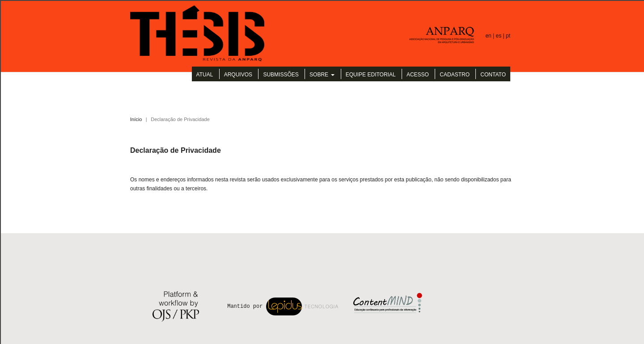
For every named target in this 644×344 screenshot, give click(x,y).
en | (490, 36)
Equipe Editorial (371, 75)
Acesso (418, 75)
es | (501, 36)
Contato (493, 75)
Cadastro (455, 75)
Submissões (281, 75)
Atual (205, 75)
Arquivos (238, 75)
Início (136, 119)
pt (508, 36)
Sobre (320, 75)
